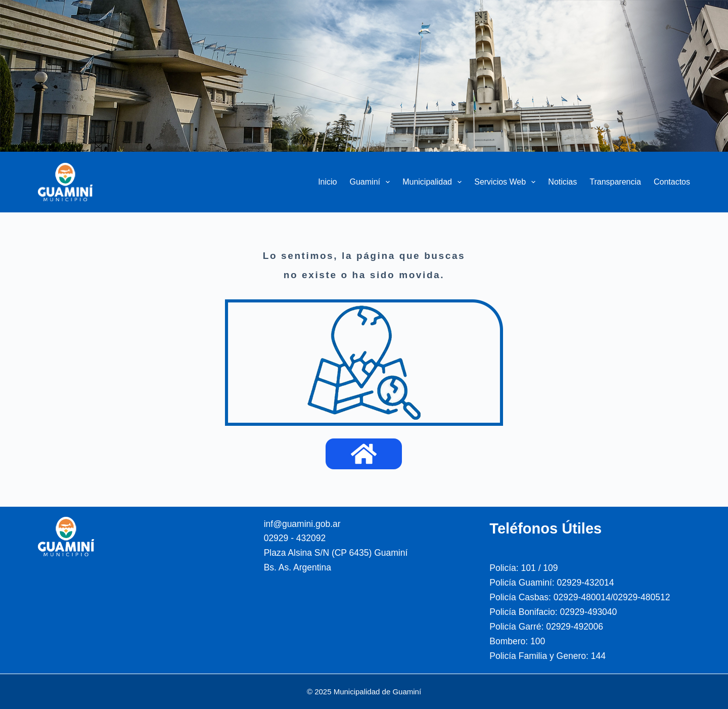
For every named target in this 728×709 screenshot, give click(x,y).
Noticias (562, 182)
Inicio (327, 182)
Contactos (672, 182)
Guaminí (372, 182)
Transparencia (615, 182)
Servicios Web (507, 182)
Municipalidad (434, 182)
